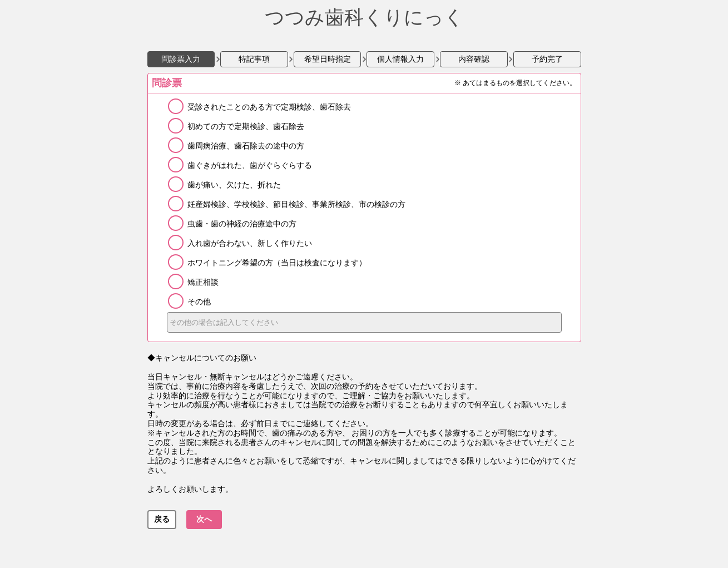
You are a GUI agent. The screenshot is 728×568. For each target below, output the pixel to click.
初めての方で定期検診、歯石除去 (246, 126)
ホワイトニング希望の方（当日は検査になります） (277, 263)
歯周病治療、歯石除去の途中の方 (246, 146)
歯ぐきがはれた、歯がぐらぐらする (250, 165)
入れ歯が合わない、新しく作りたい (250, 243)
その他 (199, 302)
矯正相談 (203, 282)
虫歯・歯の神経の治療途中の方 (242, 224)
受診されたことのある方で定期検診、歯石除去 (269, 107)
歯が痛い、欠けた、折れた (234, 185)
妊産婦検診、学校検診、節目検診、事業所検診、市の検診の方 (296, 204)
